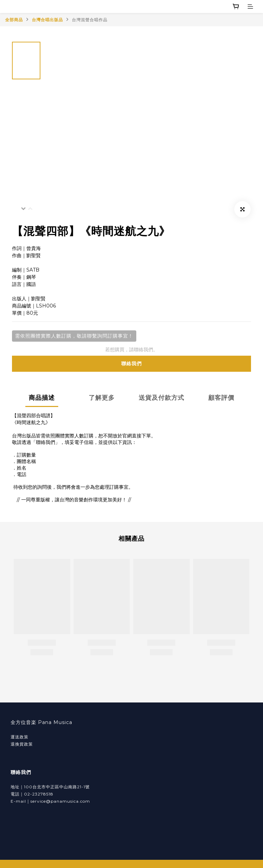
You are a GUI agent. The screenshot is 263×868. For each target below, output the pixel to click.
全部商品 (14, 20)
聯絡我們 (131, 364)
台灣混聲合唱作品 (90, 20)
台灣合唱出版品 (47, 20)
